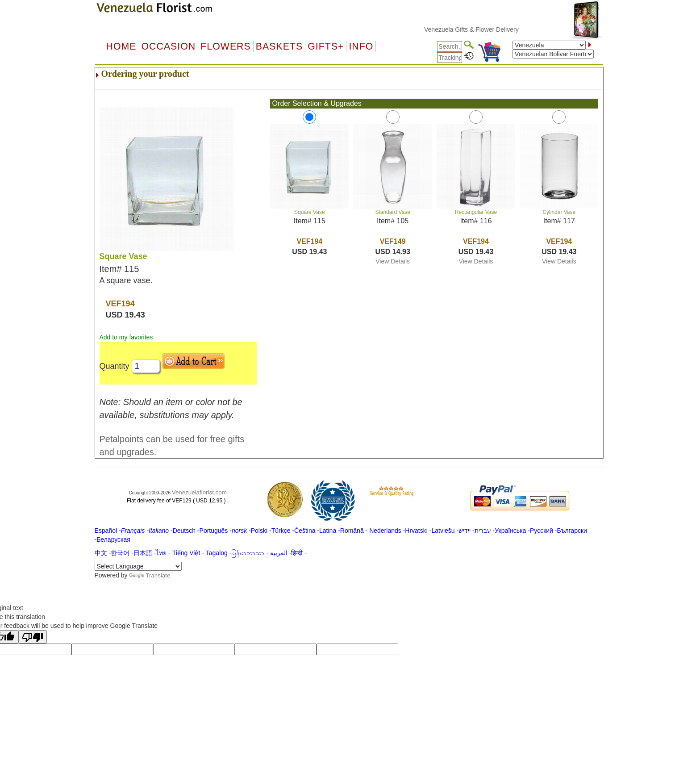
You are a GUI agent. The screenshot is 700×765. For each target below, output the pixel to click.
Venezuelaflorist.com (199, 492)
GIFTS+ (326, 46)
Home (121, 46)
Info (361, 46)
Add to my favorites (126, 337)
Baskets (279, 46)
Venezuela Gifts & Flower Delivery (480, 29)
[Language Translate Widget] (138, 566)
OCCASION (169, 46)
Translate (150, 575)
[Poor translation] (33, 637)
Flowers (225, 46)
